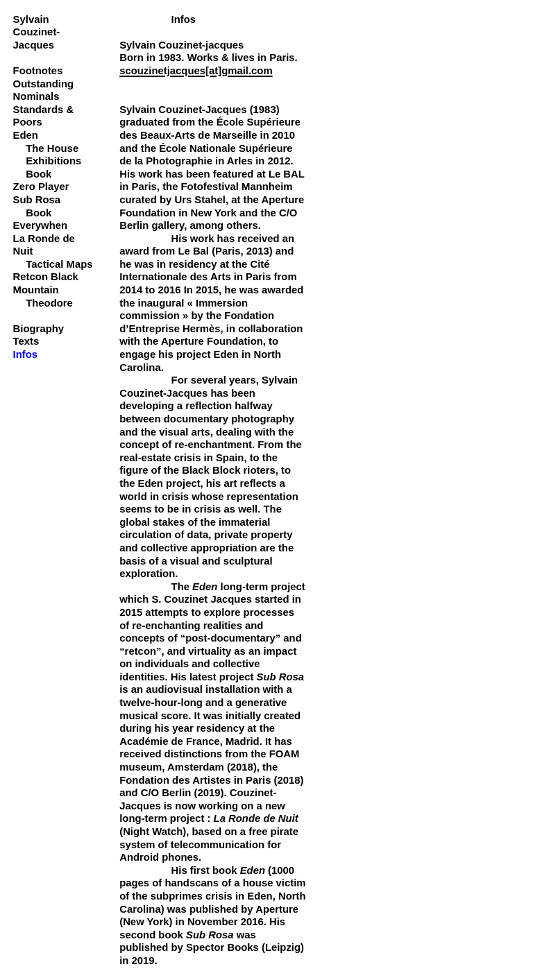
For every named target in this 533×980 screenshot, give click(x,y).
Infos (26, 354)
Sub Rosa (37, 200)
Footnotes (38, 71)
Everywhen (40, 225)
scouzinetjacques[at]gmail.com (196, 71)
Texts (26, 341)
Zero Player (41, 187)
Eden (26, 135)
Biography (39, 329)
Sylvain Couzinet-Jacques (37, 32)
